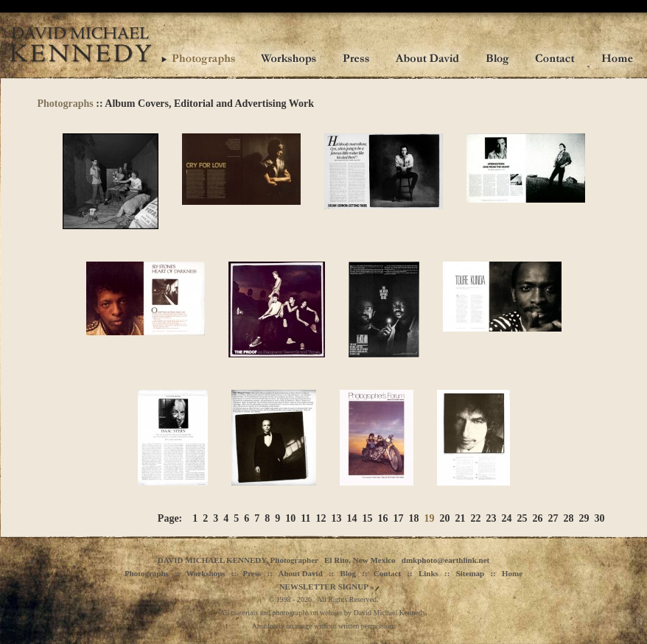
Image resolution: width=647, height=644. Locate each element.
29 (584, 518)
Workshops (205, 573)
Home (512, 573)
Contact (387, 573)
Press (252, 573)
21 (461, 518)
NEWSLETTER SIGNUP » (327, 587)
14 (352, 518)
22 (476, 518)
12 (321, 518)
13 (337, 518)
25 (522, 518)
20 (445, 518)
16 (383, 518)
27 (553, 518)
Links (429, 573)
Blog (348, 573)
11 (305, 518)
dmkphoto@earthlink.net (445, 560)
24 (507, 518)
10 (290, 518)
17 (399, 518)
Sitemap (471, 573)
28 (569, 518)
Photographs (66, 104)
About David (301, 573)
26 (538, 518)
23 (492, 518)
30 (600, 518)
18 (414, 518)
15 (368, 518)
